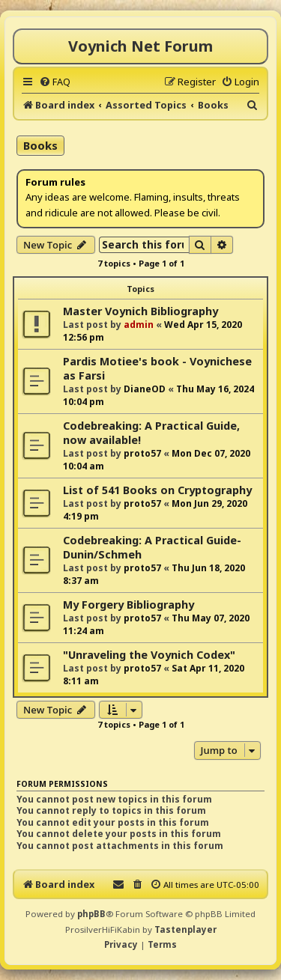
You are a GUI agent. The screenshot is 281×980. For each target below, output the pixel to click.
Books (40, 145)
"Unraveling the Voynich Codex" (149, 655)
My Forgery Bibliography (129, 605)
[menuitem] (55, 82)
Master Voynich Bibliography (140, 311)
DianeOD (145, 389)
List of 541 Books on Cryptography (157, 490)
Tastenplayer (185, 929)
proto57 (142, 453)
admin (139, 325)
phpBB (91, 914)
